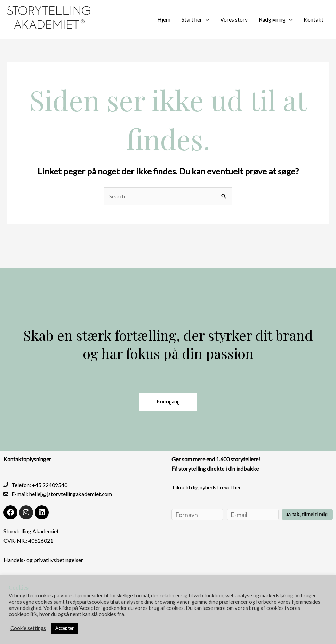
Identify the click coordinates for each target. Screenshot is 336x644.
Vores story (234, 19)
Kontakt (314, 19)
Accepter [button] (65, 628)
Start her (192, 19)
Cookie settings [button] (28, 628)
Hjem (164, 19)
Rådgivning (272, 19)
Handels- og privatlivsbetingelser (43, 561)
